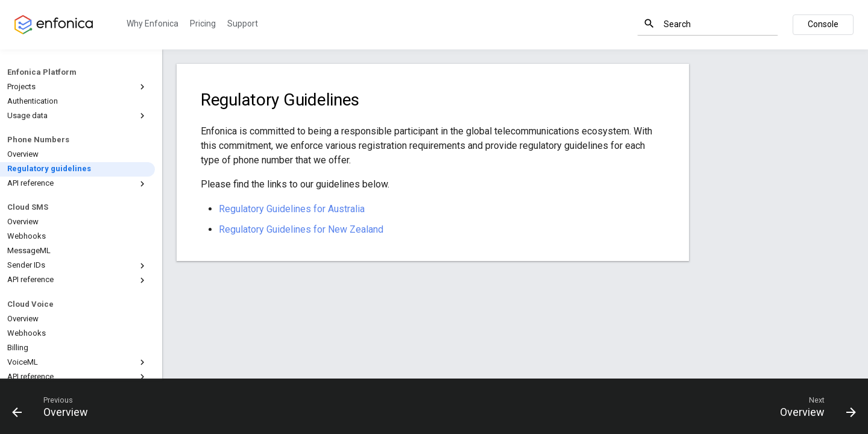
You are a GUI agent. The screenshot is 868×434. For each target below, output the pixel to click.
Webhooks (27, 236)
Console (823, 24)
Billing (18, 348)
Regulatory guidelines (49, 168)
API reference (77, 184)
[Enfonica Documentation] (54, 25)
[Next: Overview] (813, 406)
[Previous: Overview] (55, 406)
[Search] (708, 24)
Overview (23, 154)
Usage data (77, 116)
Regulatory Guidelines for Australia (292, 209)
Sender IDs (77, 266)
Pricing (203, 24)
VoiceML (77, 362)
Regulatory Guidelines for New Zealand (301, 229)
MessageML (29, 250)
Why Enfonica (153, 24)
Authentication (33, 101)
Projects (77, 87)
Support (243, 24)
